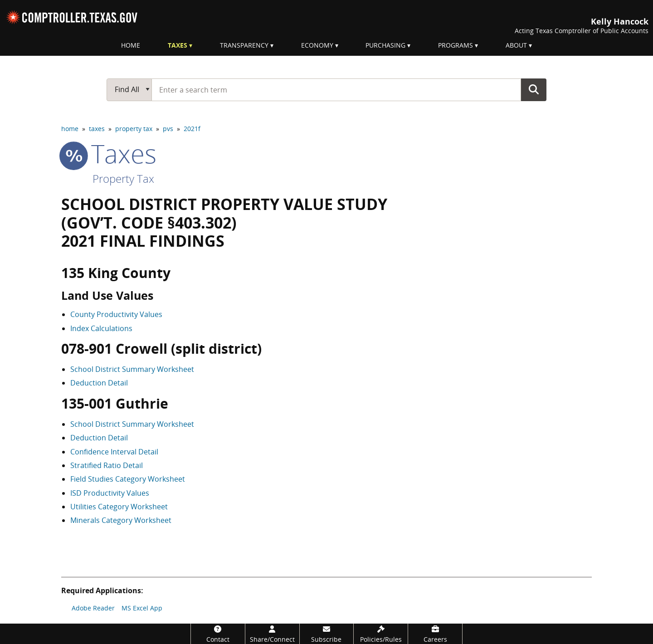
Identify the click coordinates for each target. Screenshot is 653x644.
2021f (192, 129)
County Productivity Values (116, 314)
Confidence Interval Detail (114, 452)
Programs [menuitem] (456, 45)
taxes (97, 129)
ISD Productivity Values (110, 493)
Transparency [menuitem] (244, 45)
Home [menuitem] (131, 45)
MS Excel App (142, 608)
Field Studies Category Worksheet (128, 479)
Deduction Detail (99, 383)
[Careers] (435, 634)
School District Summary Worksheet (132, 369)
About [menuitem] (516, 45)
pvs (168, 129)
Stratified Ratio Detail (107, 465)
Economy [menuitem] (317, 45)
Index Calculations (101, 328)
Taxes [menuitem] (178, 45)
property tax (134, 129)
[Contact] (218, 634)
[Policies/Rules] (381, 634)
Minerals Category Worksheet (121, 520)
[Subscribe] (327, 634)
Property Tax (123, 178)
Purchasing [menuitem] (385, 45)
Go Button (534, 89)
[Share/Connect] (272, 634)
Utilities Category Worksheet (119, 507)
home (70, 129)
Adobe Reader (93, 608)
